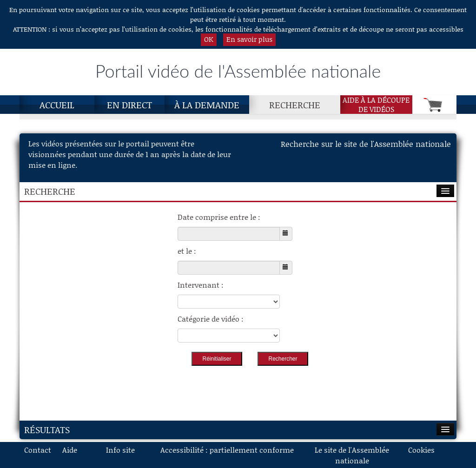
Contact (38, 450)
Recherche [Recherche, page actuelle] (295, 105)
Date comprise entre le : (219, 217)
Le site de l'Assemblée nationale (352, 455)
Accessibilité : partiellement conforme (227, 450)
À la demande (207, 105)
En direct (129, 105)
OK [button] (209, 39)
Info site (120, 450)
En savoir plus (249, 39)
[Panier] (434, 105)
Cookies (421, 450)
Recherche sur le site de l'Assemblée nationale (366, 144)
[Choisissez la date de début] (229, 234)
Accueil (57, 105)
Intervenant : (201, 285)
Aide (70, 450)
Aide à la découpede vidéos (376, 105)
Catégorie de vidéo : (211, 319)
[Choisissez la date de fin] (229, 268)
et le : (187, 251)
